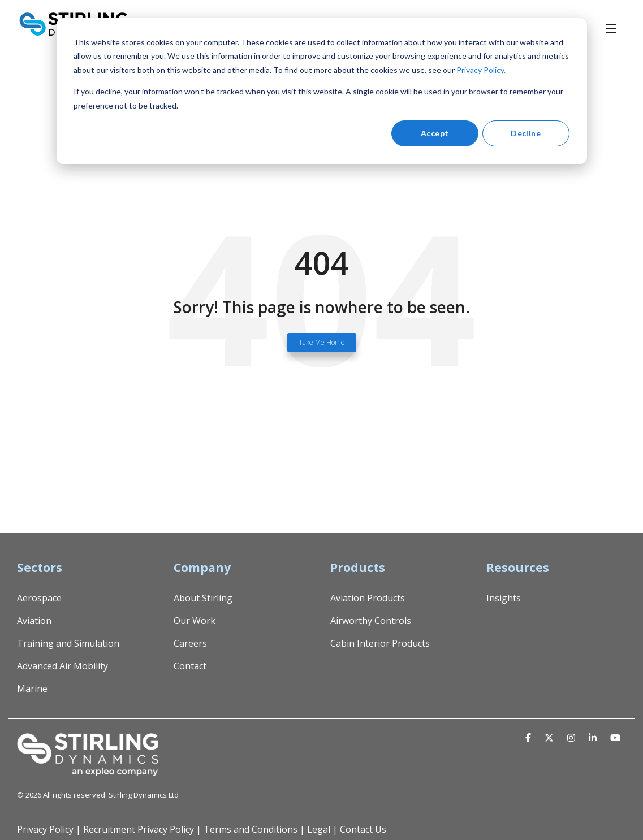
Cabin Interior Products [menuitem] (380, 643)
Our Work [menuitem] (195, 621)
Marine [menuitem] (32, 689)
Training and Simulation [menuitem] (68, 643)
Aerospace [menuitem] (39, 598)
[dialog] (322, 91)
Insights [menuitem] (504, 598)
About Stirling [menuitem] (203, 598)
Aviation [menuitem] (34, 621)
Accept (435, 133)
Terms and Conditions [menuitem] (251, 829)
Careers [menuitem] (190, 643)
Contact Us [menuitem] (363, 829)
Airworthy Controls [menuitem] (371, 621)
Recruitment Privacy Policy (139, 829)
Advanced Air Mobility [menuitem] (62, 666)
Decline (526, 133)
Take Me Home (322, 342)
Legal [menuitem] (319, 829)
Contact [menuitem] (190, 666)
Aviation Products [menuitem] (368, 598)
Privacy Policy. (481, 70)
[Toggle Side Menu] (616, 28)
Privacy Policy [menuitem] (45, 829)
